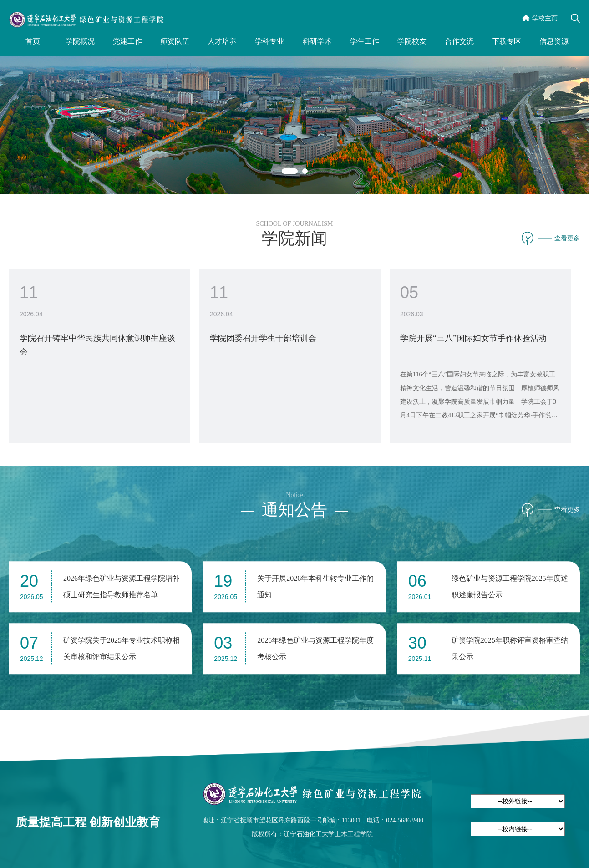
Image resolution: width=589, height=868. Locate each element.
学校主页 (545, 18)
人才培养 (222, 41)
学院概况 (80, 41)
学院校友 (412, 41)
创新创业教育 (125, 822)
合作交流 (459, 41)
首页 (33, 41)
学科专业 (269, 41)
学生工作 (365, 41)
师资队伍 (175, 41)
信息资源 (554, 41)
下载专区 (507, 41)
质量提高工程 (51, 822)
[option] (294, 97)
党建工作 (127, 41)
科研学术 (317, 41)
